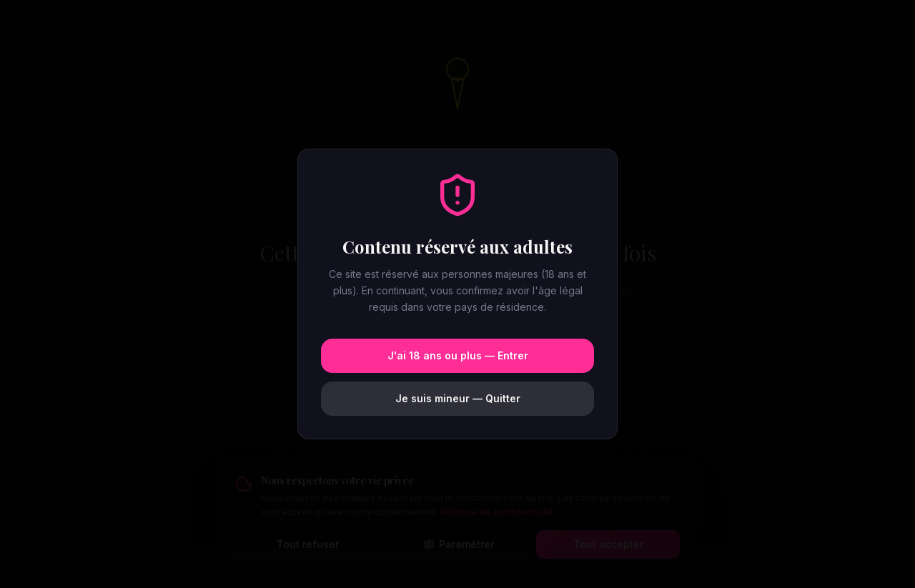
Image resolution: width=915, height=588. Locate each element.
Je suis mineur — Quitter (458, 398)
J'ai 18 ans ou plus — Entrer (458, 355)
